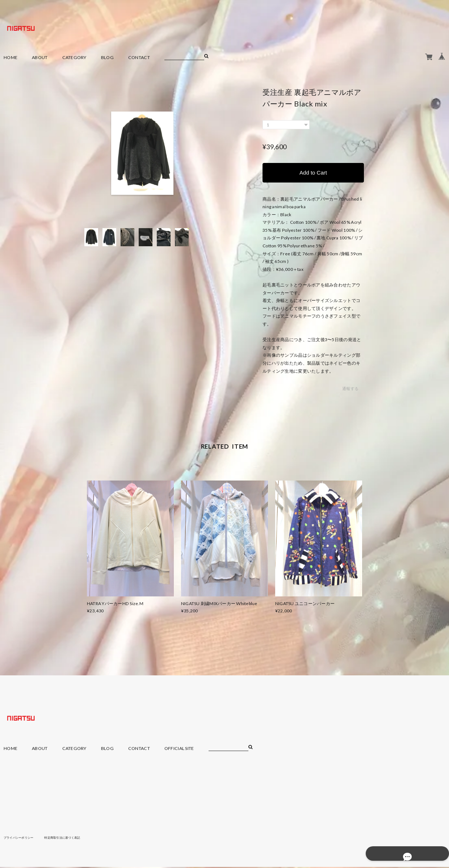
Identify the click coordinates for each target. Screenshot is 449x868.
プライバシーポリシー (22, 838)
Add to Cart (313, 173)
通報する (350, 390)
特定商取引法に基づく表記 (74, 838)
